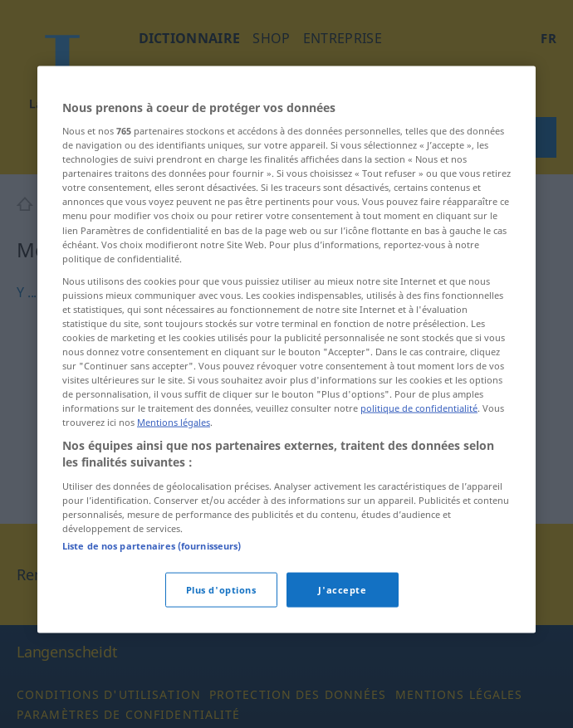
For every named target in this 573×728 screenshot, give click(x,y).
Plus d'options (221, 642)
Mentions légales (174, 474)
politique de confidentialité (419, 460)
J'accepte (342, 642)
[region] (286, 401)
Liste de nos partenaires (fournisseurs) (152, 598)
